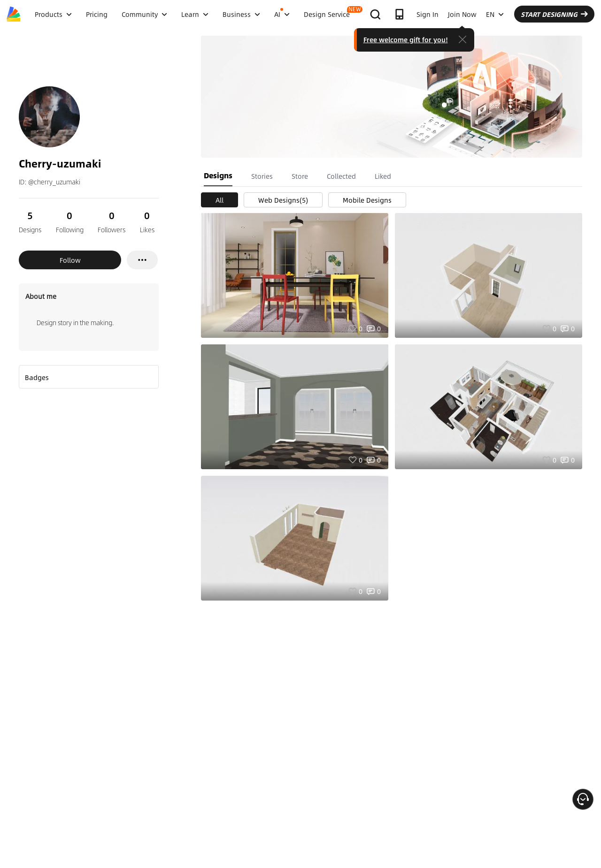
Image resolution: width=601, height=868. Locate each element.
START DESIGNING (554, 14)
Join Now (462, 14)
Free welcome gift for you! (406, 39)
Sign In (428, 14)
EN (495, 14)
